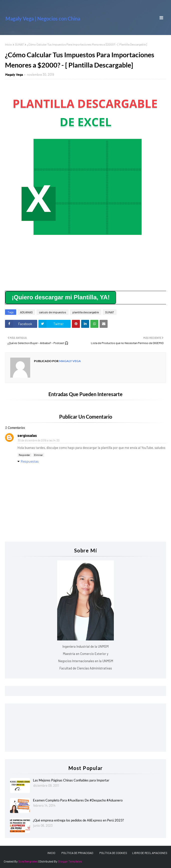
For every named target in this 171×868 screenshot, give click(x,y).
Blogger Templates (70, 861)
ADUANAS (26, 312)
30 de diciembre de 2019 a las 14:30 (39, 440)
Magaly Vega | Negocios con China (43, 19)
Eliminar (38, 455)
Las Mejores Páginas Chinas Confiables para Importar (71, 780)
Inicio (8, 44)
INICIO (51, 853)
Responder (24, 455)
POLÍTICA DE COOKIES (113, 853)
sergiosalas (27, 435)
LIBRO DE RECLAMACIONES (150, 853)
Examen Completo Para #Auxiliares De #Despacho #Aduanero (78, 800)
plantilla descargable (86, 312)
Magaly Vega (14, 75)
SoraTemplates (28, 861)
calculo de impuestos (53, 312)
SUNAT (19, 44)
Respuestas (30, 461)
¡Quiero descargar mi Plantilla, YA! (61, 297)
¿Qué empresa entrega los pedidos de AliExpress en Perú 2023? (78, 820)
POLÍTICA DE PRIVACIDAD (77, 853)
